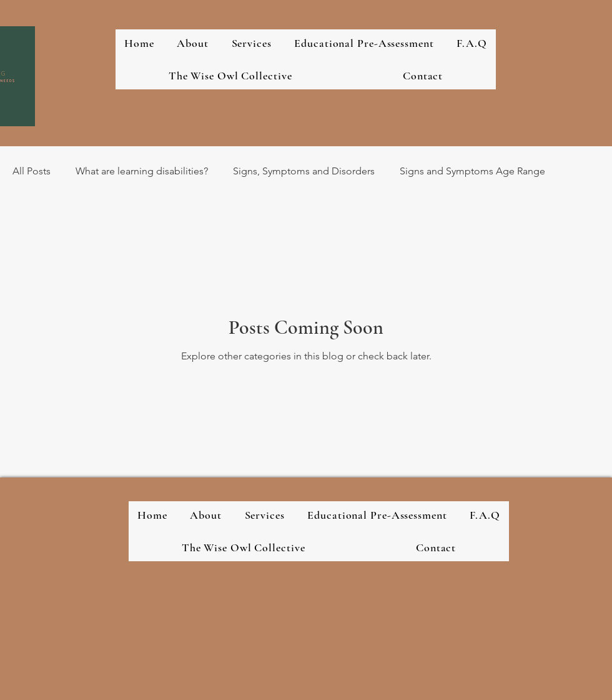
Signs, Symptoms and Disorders (304, 171)
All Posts (32, 171)
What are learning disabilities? (142, 171)
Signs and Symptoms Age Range (472, 171)
